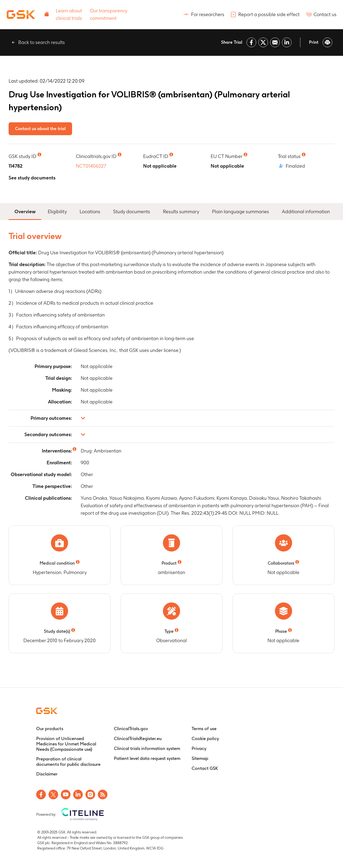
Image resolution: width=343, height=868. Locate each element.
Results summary (181, 212)
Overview (25, 211)
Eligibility (57, 212)
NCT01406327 (91, 166)
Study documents (132, 212)
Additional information (306, 212)
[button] (171, 418)
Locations (90, 212)
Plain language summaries (241, 212)
